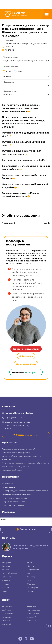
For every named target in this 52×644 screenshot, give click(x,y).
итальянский (8, 621)
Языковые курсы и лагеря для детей (18, 449)
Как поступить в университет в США (25, 160)
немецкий (32, 606)
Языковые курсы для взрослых (16, 453)
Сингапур (31, 577)
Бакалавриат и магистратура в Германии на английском (26, 168)
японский (31, 621)
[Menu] (47, 14)
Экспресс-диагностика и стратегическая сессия (26, 491)
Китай (30, 562)
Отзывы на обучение (27, 435)
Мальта (30, 566)
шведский (32, 617)
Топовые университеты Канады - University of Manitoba (21, 195)
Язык (20, 72)
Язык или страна (11, 66)
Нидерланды (33, 570)
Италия (5, 587)
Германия (6, 577)
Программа (9, 82)
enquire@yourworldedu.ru (20, 413)
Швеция (9, 47)
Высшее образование (14, 505)
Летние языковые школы (15, 498)
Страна (10, 72)
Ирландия (7, 580)
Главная (9, 40)
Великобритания (10, 573)
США (29, 580)
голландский (8, 613)
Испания (6, 584)
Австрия (6, 566)
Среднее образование (14, 502)
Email (4, 520)
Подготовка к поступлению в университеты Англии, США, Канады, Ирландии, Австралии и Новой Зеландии (23, 122)
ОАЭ (29, 573)
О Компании (26, 356)
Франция (31, 584)
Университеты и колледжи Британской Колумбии (25, 186)
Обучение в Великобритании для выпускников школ (22, 153)
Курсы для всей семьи (12, 470)
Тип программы (11, 57)
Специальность (10, 91)
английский (7, 606)
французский (33, 613)
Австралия (7, 562)
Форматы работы (26, 364)
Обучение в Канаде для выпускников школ (24, 144)
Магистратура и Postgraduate (15, 466)
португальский (34, 610)
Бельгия (6, 570)
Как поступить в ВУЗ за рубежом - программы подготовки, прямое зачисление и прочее (22, 108)
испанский (7, 617)
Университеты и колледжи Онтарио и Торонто (24, 177)
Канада (5, 591)
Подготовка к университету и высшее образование (26, 463)
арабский (6, 610)
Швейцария (32, 587)
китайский (7, 624)
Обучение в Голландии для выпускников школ (26, 134)
